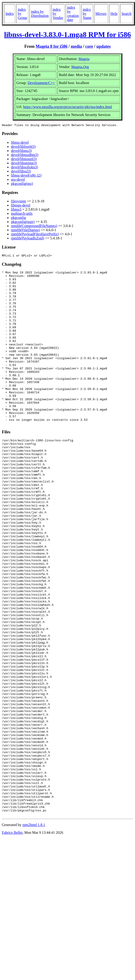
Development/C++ (41, 83)
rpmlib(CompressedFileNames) (34, 226)
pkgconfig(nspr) (23, 222)
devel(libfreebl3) (23, 147)
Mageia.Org (80, 67)
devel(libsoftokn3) (24, 168)
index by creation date (73, 14)
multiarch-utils (22, 214)
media (76, 46)
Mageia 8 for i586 (51, 46)
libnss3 (16, 210)
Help (114, 14)
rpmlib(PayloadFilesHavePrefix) (35, 235)
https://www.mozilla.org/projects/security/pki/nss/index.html (67, 107)
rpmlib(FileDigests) (25, 231)
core (89, 46)
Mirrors (101, 14)
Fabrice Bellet (12, 940)
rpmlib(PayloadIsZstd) (28, 239)
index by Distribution (40, 14)
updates (103, 46)
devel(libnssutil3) (24, 160)
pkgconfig (18, 218)
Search (127, 14)
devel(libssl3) (21, 172)
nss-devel (18, 180)
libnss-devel (20, 143)
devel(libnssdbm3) (25, 155)
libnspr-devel (21, 206)
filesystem (19, 202)
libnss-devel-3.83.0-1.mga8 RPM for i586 (67, 34)
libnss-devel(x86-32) (26, 176)
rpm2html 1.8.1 (34, 932)
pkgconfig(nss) (22, 184)
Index (10, 14)
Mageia (84, 59)
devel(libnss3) (21, 151)
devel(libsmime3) (24, 164)
